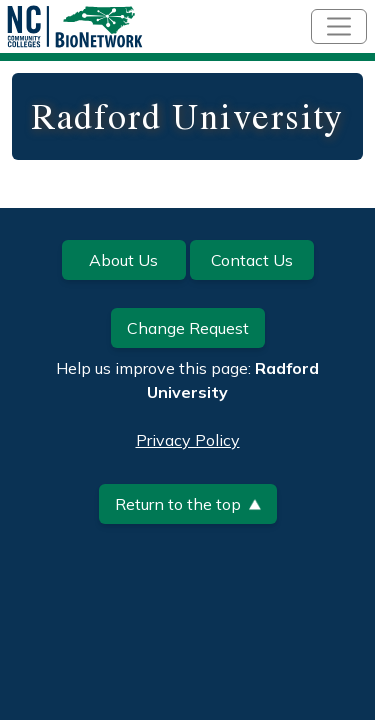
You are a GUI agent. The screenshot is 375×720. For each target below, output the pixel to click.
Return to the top (188, 504)
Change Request (188, 328)
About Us (123, 260)
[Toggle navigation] (339, 26)
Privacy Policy (188, 440)
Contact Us (252, 260)
